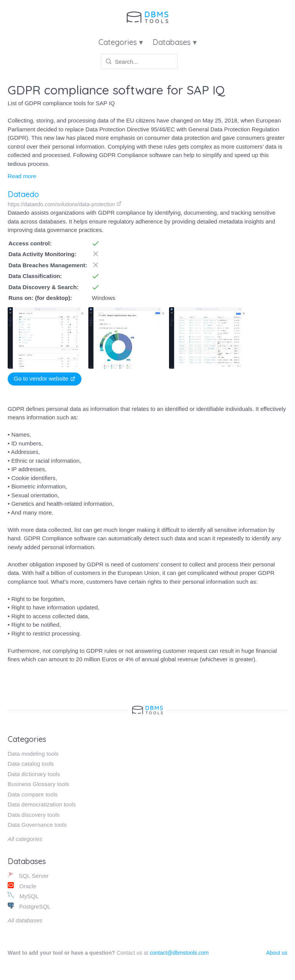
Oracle (22, 886)
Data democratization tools (42, 804)
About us (277, 953)
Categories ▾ (121, 42)
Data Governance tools (37, 825)
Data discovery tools (34, 815)
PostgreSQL (29, 906)
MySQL (23, 896)
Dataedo (23, 194)
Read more (22, 176)
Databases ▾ (175, 42)
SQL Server (28, 875)
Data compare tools (33, 794)
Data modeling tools (33, 754)
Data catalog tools (31, 764)
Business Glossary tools (38, 784)
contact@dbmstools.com (179, 953)
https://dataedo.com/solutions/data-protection (65, 204)
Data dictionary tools (34, 774)
